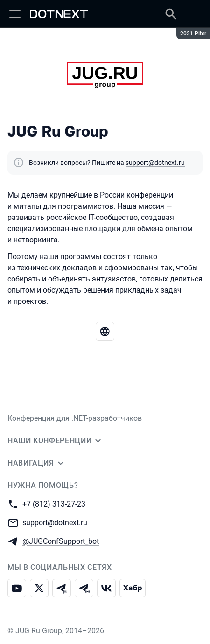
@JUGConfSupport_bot (61, 541)
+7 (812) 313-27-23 (54, 504)
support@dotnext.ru (155, 163)
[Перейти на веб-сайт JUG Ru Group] (105, 331)
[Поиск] (171, 14)
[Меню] (15, 14)
